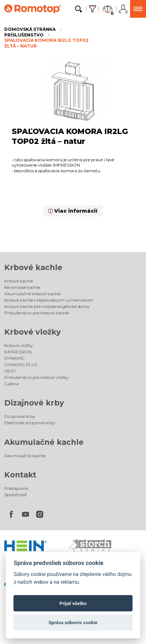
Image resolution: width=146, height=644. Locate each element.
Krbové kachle (33, 267)
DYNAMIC (15, 358)
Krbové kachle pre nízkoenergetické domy (47, 306)
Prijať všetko (73, 603)
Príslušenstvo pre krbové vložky (36, 377)
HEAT (10, 371)
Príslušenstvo (24, 35)
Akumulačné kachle (44, 442)
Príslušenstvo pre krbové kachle (36, 313)
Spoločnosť (16, 495)
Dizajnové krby (34, 403)
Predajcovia (16, 488)
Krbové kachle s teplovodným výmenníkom (49, 300)
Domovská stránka (30, 29)
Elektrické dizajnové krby (30, 423)
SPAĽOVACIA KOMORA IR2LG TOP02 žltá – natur (46, 43)
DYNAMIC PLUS (21, 365)
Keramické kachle (22, 287)
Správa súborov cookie (73, 622)
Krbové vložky (33, 332)
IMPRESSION (18, 352)
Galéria (12, 384)
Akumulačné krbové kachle (32, 294)
